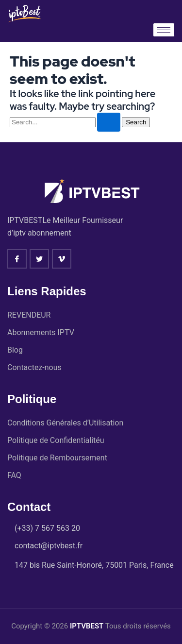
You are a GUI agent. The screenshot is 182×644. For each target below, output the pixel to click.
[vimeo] (62, 259)
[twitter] (39, 259)
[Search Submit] (109, 122)
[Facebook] (17, 259)
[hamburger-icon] (164, 30)
